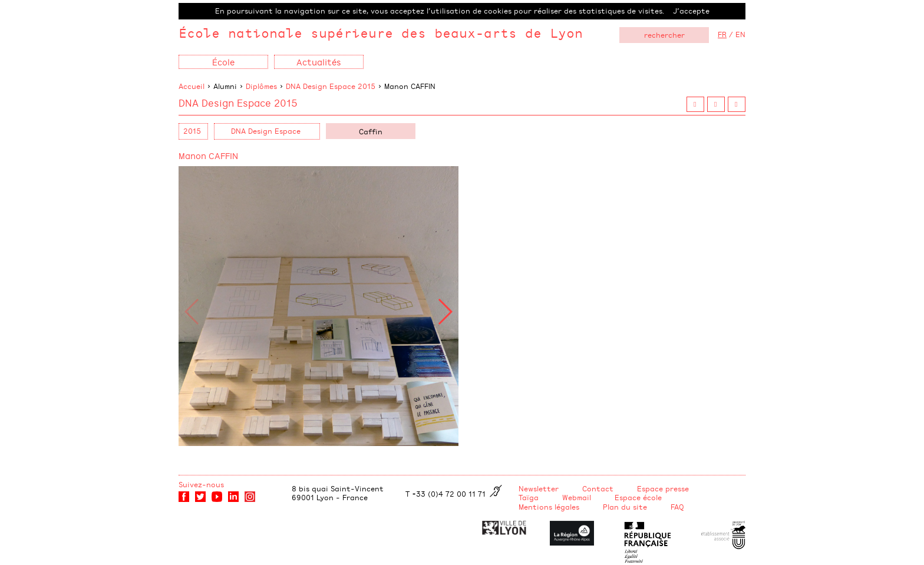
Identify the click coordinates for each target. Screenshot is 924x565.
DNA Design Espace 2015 (331, 86)
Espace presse (663, 488)
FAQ (677, 507)
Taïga (529, 497)
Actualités (319, 62)
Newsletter (539, 488)
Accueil (192, 86)
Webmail (577, 497)
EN (740, 34)
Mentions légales (549, 507)
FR (722, 34)
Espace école (638, 497)
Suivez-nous (201, 484)
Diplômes (261, 86)
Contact (598, 488)
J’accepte (691, 11)
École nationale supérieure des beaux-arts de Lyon (381, 33)
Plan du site (625, 507)
